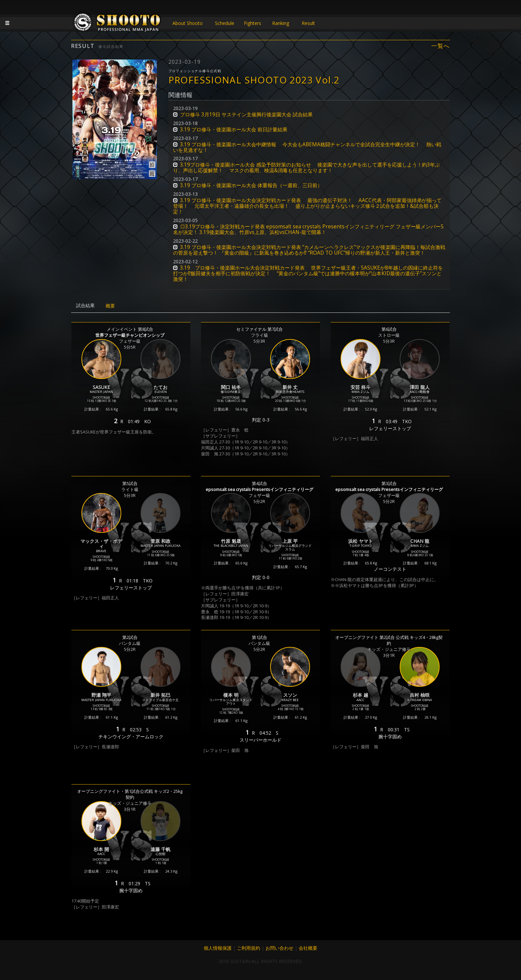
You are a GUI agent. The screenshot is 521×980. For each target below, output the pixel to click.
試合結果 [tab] (85, 305)
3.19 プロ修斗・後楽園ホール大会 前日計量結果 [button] (234, 129)
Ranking (281, 23)
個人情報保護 (218, 948)
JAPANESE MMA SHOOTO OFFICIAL (118, 24)
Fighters (253, 23)
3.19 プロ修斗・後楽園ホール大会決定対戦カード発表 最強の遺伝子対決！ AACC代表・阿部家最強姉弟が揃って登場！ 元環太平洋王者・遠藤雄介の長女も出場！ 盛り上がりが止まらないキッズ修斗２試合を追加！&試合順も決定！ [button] (307, 206)
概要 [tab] (110, 306)
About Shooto (188, 23)
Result (308, 23)
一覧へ (441, 46)
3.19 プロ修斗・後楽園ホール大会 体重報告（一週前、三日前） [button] (251, 185)
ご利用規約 (249, 948)
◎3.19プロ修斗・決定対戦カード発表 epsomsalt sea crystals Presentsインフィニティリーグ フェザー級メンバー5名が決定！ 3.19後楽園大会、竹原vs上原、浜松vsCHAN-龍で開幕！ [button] (308, 229)
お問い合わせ (279, 948)
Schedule (225, 23)
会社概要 (308, 948)
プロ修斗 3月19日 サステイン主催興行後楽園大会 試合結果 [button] (246, 115)
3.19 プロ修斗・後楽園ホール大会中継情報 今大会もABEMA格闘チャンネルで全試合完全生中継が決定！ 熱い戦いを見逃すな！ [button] (307, 147)
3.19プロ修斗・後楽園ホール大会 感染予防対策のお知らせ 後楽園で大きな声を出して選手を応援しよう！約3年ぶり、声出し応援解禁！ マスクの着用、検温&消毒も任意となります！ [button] (307, 168)
